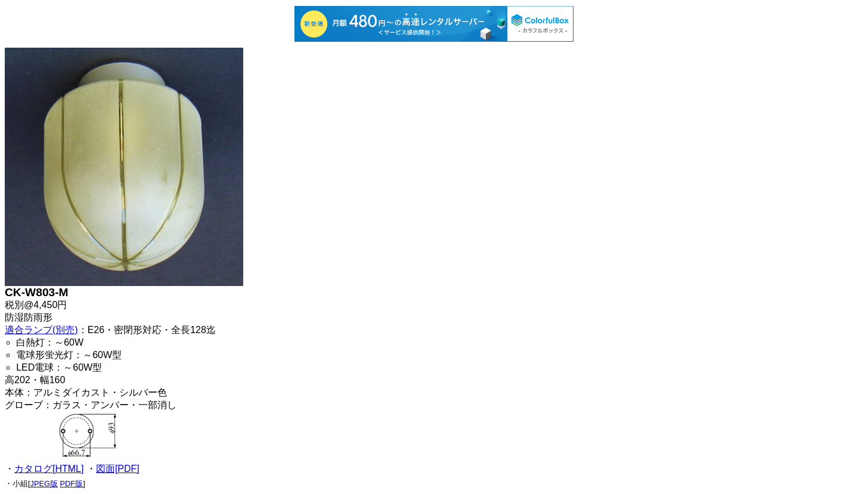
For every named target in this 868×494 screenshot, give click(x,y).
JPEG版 (44, 484)
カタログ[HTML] (49, 469)
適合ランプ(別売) (41, 330)
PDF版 (72, 484)
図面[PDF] (118, 469)
